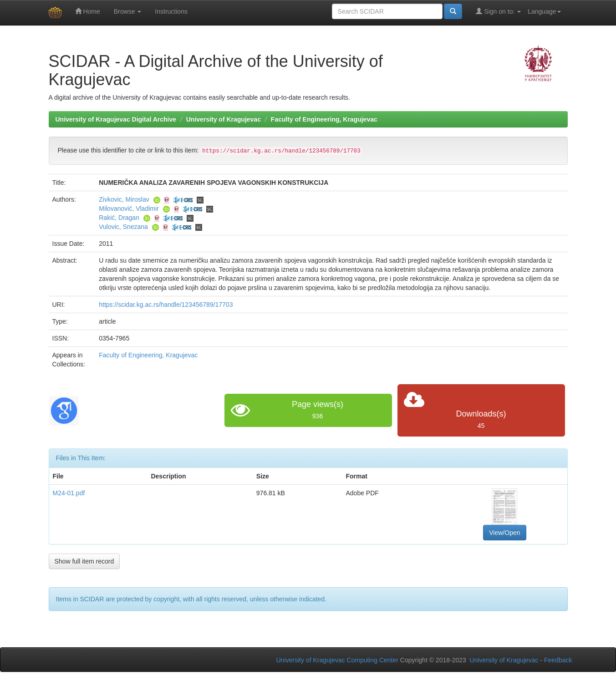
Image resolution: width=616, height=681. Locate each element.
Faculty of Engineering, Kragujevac (324, 119)
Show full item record (84, 561)
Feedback (558, 660)
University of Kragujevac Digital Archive (116, 119)
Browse (128, 11)
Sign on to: (498, 11)
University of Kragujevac (224, 119)
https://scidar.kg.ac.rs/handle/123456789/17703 (166, 305)
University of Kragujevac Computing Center (337, 660)
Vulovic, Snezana (123, 227)
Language (544, 11)
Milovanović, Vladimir (129, 208)
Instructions (171, 11)
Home (88, 11)
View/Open (504, 533)
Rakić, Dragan (119, 218)
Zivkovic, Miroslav (124, 199)
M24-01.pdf (69, 493)
